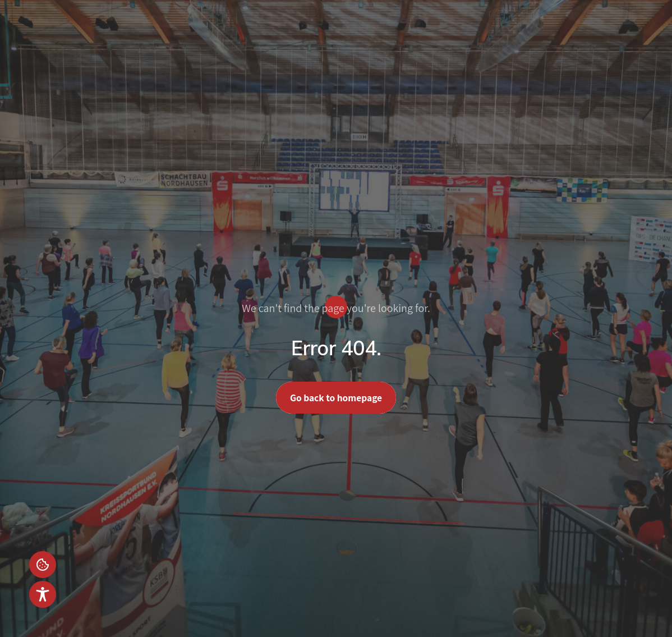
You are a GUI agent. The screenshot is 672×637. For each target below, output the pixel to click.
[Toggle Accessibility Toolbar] (43, 594)
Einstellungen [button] (43, 565)
